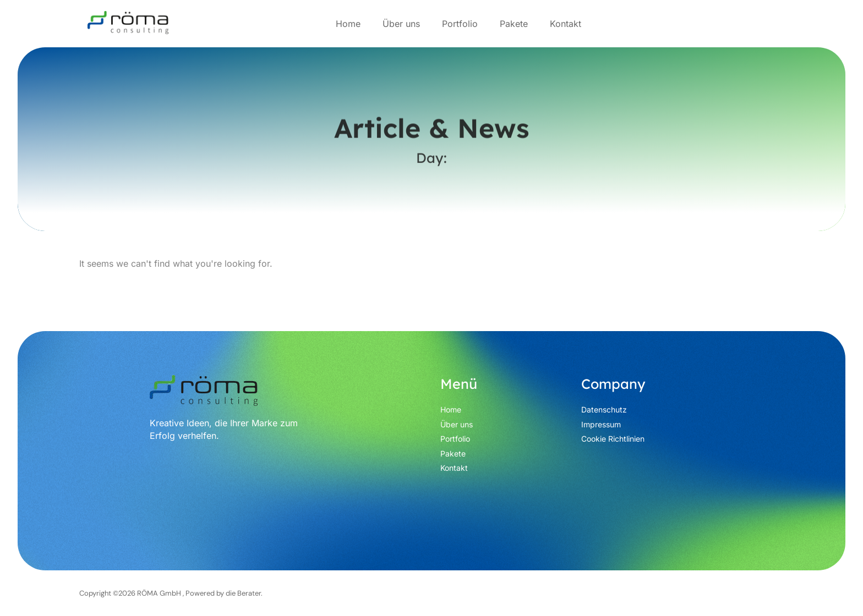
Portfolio (460, 24)
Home (348, 24)
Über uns (401, 24)
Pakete (514, 24)
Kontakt (566, 24)
